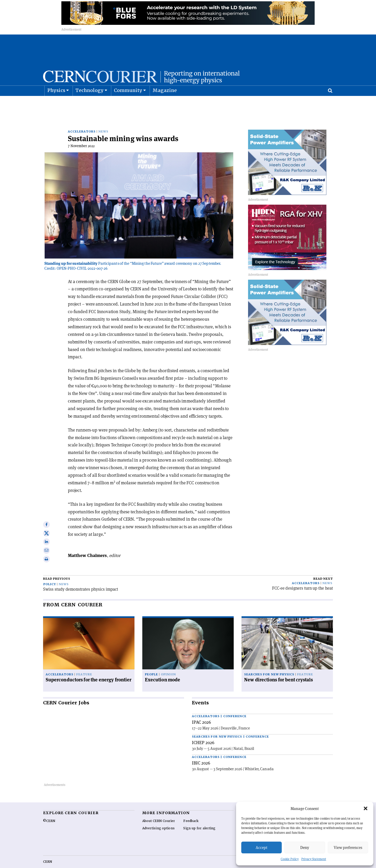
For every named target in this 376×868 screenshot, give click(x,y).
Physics (56, 103)
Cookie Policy (290, 859)
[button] (366, 808)
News (103, 120)
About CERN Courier (159, 809)
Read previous (57, 567)
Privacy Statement (314, 859)
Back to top (188, 864)
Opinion (168, 663)
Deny (305, 847)
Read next (323, 567)
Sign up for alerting (199, 817)
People (151, 663)
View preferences (348, 847)
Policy (50, 573)
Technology (90, 103)
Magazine (165, 103)
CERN (48, 850)
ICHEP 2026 (203, 731)
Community (128, 103)
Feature (84, 663)
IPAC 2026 (201, 711)
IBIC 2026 (201, 751)
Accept (262, 847)
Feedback (191, 809)
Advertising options (158, 817)
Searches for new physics (269, 663)
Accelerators (82, 120)
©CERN (49, 809)
